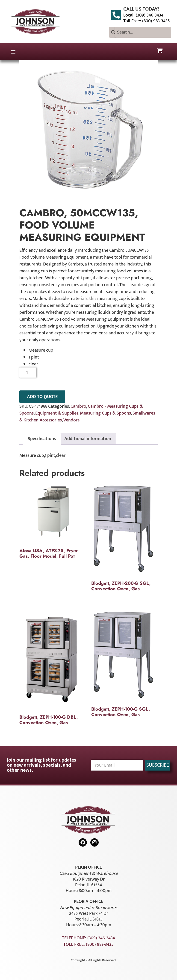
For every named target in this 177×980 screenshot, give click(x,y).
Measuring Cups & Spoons (105, 413)
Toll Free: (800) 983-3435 (147, 21)
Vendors (71, 420)
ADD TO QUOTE (42, 397)
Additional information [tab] (88, 439)
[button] (13, 52)
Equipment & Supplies (57, 413)
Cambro (78, 406)
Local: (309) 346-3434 (143, 15)
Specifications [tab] (42, 439)
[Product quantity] (28, 373)
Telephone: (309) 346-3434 (88, 938)
